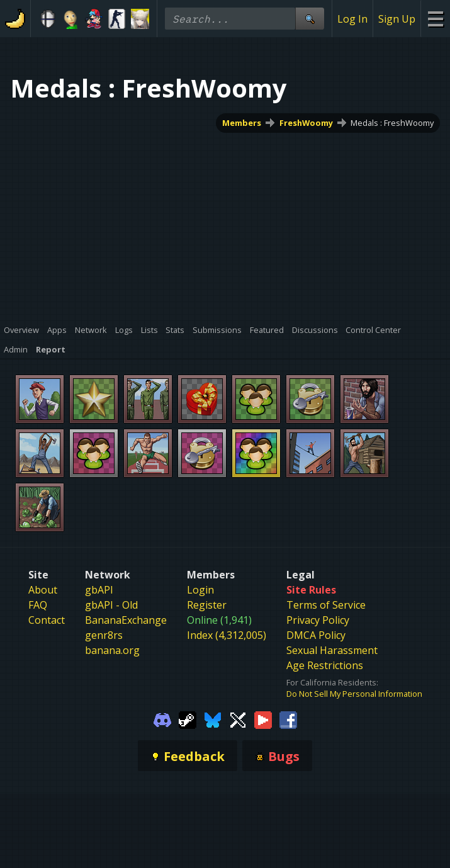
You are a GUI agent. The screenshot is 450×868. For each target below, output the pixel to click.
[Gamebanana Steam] (188, 719)
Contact (47, 620)
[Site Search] (310, 19)
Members (242, 123)
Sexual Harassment (332, 650)
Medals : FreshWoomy (392, 123)
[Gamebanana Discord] (162, 719)
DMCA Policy (316, 635)
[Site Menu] (435, 19)
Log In (352, 19)
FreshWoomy (306, 123)
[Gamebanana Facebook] (288, 719)
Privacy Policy (318, 620)
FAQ (38, 605)
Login (200, 590)
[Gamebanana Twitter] (238, 719)
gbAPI (99, 590)
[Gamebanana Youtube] (263, 719)
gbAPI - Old (111, 605)
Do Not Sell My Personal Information (354, 694)
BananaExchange (126, 620)
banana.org (112, 650)
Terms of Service (326, 605)
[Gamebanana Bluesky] (213, 719)
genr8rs (104, 635)
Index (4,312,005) (227, 635)
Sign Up (397, 19)
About (43, 590)
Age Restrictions (325, 665)
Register (207, 605)
